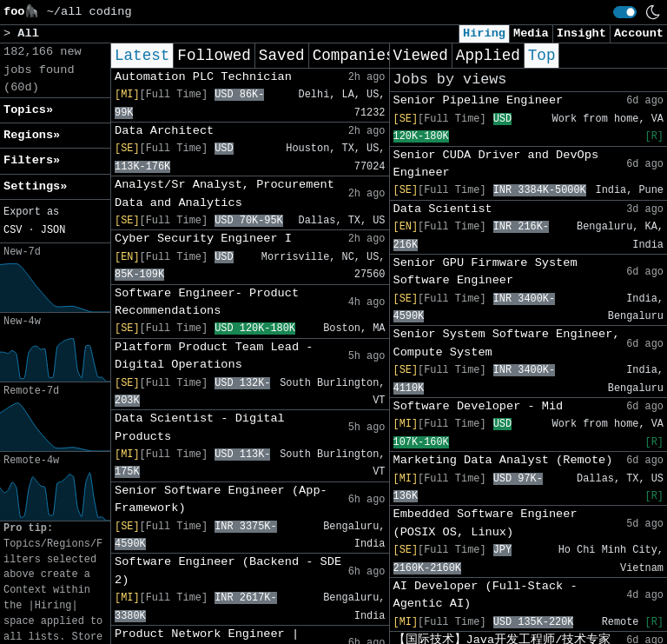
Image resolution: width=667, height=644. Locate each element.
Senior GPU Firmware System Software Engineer (485, 272)
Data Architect (164, 131)
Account (639, 33)
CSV (13, 230)
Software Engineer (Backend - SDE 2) (228, 571)
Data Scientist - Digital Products (200, 427)
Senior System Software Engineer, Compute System (507, 343)
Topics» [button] (28, 110)
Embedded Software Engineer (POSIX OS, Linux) (485, 523)
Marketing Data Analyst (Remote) (503, 460)
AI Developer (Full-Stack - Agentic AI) (485, 595)
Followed (214, 56)
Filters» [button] (32, 160)
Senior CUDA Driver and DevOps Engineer (496, 164)
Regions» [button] (32, 135)
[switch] (625, 12)
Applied (488, 56)
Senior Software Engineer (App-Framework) (221, 499)
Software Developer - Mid (479, 406)
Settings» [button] (35, 186)
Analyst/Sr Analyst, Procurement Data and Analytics (225, 193)
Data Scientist (443, 209)
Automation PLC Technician (203, 77)
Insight (581, 33)
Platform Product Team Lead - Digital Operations (214, 356)
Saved (282, 56)
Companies (354, 56)
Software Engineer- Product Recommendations (207, 302)
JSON (53, 230)
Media (531, 33)
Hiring (484, 33)
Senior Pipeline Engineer (479, 100)
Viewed (421, 56)
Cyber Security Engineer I (203, 239)
